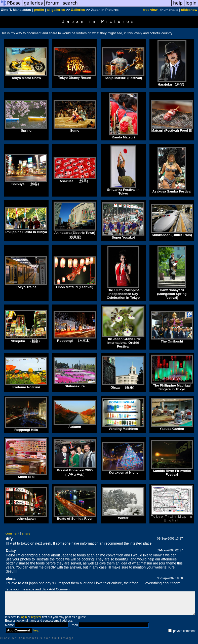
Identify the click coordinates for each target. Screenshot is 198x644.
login (24, 617)
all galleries (56, 10)
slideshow (189, 10)
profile (39, 10)
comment (12, 533)
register (36, 617)
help (36, 630)
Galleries (78, 10)
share (26, 533)
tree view (150, 10)
